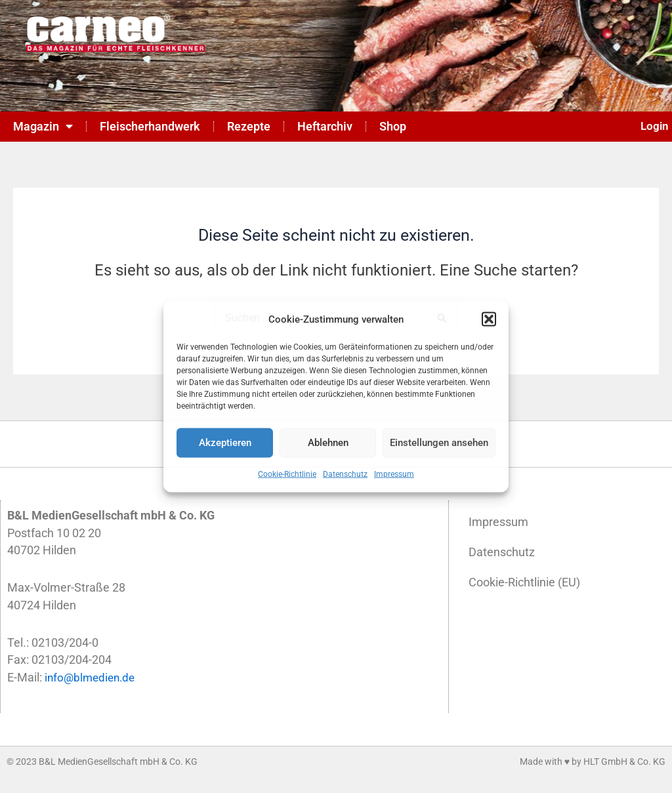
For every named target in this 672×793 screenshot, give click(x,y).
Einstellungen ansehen (439, 443)
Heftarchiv (325, 127)
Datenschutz (345, 474)
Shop (393, 127)
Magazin (43, 127)
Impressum (394, 474)
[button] (489, 319)
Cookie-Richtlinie (287, 474)
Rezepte (249, 127)
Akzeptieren (225, 443)
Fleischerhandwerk (150, 127)
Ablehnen (328, 443)
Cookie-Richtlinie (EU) (524, 583)
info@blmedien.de (92, 678)
